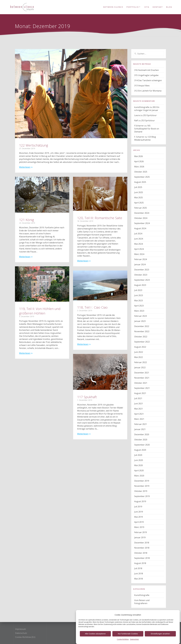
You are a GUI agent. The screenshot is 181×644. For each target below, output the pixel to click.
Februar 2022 (141, 362)
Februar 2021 (141, 424)
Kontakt (158, 7)
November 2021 (142, 378)
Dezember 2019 (142, 481)
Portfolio (133, 7)
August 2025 (140, 182)
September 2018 (142, 558)
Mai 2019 (139, 517)
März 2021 (139, 419)
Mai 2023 (139, 301)
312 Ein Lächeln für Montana (148, 91)
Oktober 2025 (141, 172)
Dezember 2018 (142, 543)
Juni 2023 (139, 295)
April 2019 (139, 522)
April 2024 (139, 249)
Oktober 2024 (141, 218)
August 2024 (140, 228)
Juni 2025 (139, 192)
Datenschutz (21, 633)
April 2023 (139, 306)
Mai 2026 (139, 156)
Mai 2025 (139, 197)
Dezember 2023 (142, 270)
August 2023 (140, 285)
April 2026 (139, 161)
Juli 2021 (138, 398)
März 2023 (139, 311)
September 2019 (142, 496)
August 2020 (140, 450)
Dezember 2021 (142, 373)
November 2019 (142, 486)
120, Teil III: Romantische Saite (100, 218)
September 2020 (142, 445)
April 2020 (139, 470)
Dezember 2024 (142, 213)
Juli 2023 (138, 290)
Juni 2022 (139, 352)
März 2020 (139, 476)
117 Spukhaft (87, 397)
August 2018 (140, 563)
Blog (169, 7)
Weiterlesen (25, 167)
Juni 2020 (139, 460)
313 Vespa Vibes (142, 86)
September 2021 (142, 388)
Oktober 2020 (141, 440)
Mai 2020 (139, 465)
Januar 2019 (140, 537)
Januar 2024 (140, 264)
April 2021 (139, 414)
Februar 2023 (141, 316)
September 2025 (142, 177)
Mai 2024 (139, 244)
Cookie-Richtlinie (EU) (25, 637)
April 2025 (139, 203)
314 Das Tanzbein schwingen (148, 80)
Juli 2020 (138, 455)
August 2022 (140, 347)
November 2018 (142, 548)
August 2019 (140, 501)
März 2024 (139, 254)
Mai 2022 (139, 357)
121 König (27, 220)
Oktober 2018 (141, 553)
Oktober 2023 (141, 275)
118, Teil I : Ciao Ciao (92, 307)
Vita (147, 7)
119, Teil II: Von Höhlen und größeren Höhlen (40, 311)
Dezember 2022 (142, 326)
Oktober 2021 (141, 383)
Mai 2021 (139, 409)
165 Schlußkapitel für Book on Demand (147, 129)
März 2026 (139, 167)
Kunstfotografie (142, 595)
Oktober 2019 (141, 491)
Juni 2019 (139, 512)
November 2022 (142, 331)
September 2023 (142, 280)
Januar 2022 (140, 367)
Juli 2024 (138, 234)
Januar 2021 (140, 429)
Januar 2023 (140, 321)
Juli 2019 (138, 507)
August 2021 (140, 393)
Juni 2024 (139, 239)
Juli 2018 (138, 568)
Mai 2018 (139, 579)
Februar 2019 (141, 532)
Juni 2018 (139, 574)
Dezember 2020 (142, 434)
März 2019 (139, 527)
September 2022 (142, 342)
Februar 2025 (141, 208)
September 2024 (142, 223)
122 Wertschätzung (34, 145)
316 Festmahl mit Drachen (146, 70)
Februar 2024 (141, 259)
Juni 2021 (139, 404)
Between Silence (113, 7)
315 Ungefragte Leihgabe (146, 75)
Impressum (20, 629)
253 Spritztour (150, 115)
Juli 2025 (138, 187)
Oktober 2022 (141, 337)
